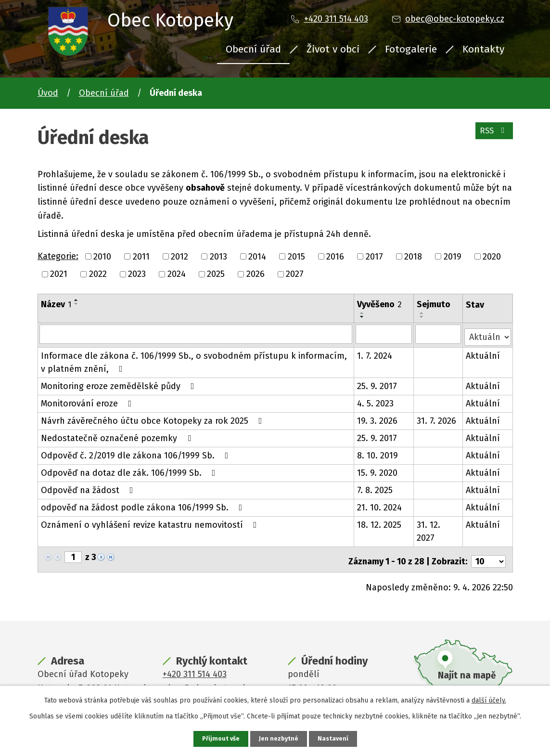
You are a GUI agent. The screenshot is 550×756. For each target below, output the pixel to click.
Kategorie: (58, 256)
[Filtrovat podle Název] (196, 334)
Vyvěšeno (380, 304)
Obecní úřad (253, 49)
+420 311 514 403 (336, 19)
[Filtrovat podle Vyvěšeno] (384, 334)
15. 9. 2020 (378, 470)
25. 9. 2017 (377, 383)
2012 (179, 256)
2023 (137, 274)
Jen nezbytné (279, 738)
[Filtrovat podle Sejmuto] (439, 334)
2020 (492, 256)
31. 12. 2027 (429, 528)
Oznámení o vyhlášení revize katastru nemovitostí (151, 522)
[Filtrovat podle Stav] (488, 333)
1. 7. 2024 (375, 353)
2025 (216, 274)
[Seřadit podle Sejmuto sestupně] (423, 317)
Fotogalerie (411, 49)
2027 (295, 274)
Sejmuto (435, 304)
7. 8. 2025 (375, 487)
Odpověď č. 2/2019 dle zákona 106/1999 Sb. (137, 453)
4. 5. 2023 (376, 401)
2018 (413, 256)
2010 (102, 256)
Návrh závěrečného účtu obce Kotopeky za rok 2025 (153, 418)
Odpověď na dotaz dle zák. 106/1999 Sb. (130, 470)
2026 (256, 274)
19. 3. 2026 (378, 418)
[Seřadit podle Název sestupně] (77, 304)
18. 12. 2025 (380, 522)
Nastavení (335, 738)
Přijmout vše (220, 738)
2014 (257, 256)
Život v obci (333, 49)
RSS (492, 135)
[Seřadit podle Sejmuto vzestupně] (423, 313)
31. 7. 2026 (437, 418)
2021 (59, 274)
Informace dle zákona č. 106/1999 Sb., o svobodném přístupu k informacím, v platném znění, (194, 359)
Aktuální (483, 353)
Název (56, 304)
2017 (374, 256)
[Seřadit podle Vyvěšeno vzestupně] (363, 313)
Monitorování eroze (88, 401)
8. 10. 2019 (378, 453)
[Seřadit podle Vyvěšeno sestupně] (363, 317)
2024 (177, 274)
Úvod (48, 93)
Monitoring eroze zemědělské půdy (120, 383)
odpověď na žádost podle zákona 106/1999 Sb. (144, 505)
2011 (141, 256)
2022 (98, 274)
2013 (218, 256)
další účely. (489, 699)
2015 (296, 256)
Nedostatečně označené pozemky (118, 435)
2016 (335, 256)
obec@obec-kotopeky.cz (455, 19)
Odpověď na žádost (89, 487)
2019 (453, 256)
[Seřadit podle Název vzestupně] (77, 300)
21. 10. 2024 (380, 505)
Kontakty (483, 49)
